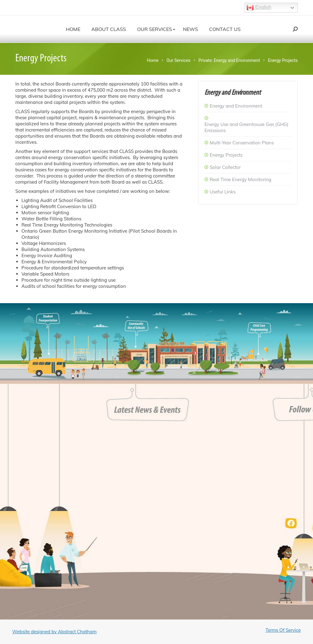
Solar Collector (225, 167)
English (259, 8)
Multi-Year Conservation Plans (242, 143)
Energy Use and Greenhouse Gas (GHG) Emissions (246, 127)
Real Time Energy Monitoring (240, 179)
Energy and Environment (236, 106)
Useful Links (223, 192)
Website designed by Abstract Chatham (54, 632)
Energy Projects (226, 155)
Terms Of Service (283, 630)
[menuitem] (73, 29)
